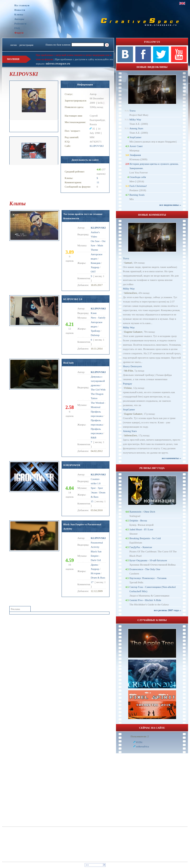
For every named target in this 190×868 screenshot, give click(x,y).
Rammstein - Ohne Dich (142, 512)
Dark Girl (96, 560)
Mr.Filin (129, 371)
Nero (93, 318)
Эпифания (135, 155)
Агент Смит (136, 146)
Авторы (19, 19)
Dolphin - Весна (138, 520)
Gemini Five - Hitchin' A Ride (145, 600)
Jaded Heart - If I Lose (141, 529)
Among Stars (136, 128)
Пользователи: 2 (140, 736)
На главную (22, 5)
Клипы (19, 15)
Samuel (128, 263)
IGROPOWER (72, 465)
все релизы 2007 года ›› (167, 610)
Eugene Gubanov (133, 332)
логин (13, 45)
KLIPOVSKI (97, 146)
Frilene (128, 388)
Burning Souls (137, 195)
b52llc (139, 742)
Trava (132, 111)
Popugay (128, 384)
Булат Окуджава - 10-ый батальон (148, 560)
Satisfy (102, 318)
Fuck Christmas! (138, 186)
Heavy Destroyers (132, 366)
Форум (19, 33)
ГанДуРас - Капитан (141, 547)
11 (98, 182)
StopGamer (135, 137)
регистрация (26, 45)
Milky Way (135, 119)
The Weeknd (97, 403)
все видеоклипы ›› (170, 205)
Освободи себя (138, 177)
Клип (94, 313)
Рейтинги (20, 24)
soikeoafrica (143, 746)
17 (92, 582)
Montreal (96, 407)
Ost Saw (95, 241)
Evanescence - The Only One (145, 569)
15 (92, 501)
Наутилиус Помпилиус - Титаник (148, 578)
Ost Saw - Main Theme (98, 245)
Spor (93, 488)
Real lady (69, 363)
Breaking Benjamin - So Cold (145, 538)
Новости (20, 10)
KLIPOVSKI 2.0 (73, 299)
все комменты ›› (172, 458)
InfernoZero (131, 293)
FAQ (17, 28)
